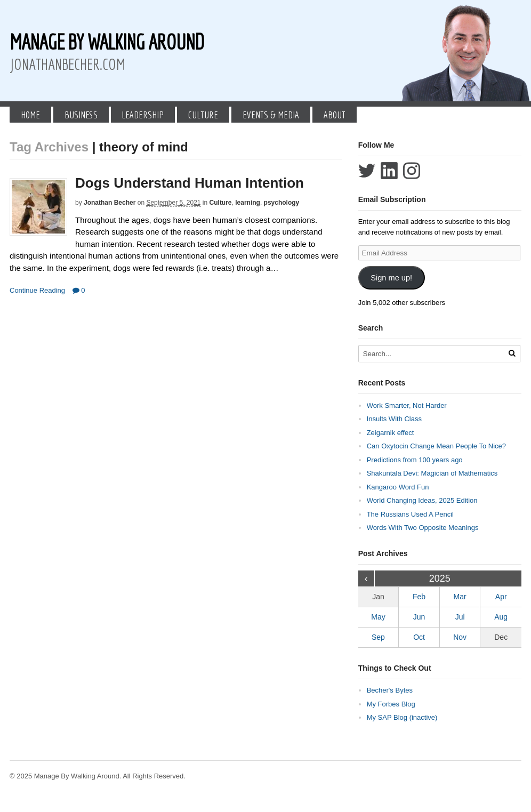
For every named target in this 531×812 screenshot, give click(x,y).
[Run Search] (512, 353)
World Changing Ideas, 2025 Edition (422, 500)
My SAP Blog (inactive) (402, 717)
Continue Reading (37, 290)
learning (248, 203)
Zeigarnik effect (391, 433)
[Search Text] (432, 354)
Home (30, 115)
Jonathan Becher (110, 203)
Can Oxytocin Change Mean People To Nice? (436, 446)
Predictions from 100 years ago (415, 460)
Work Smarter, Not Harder (407, 405)
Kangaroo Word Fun (398, 487)
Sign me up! (391, 278)
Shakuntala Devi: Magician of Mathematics (432, 473)
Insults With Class (394, 419)
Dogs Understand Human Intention (190, 183)
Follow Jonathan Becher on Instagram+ (412, 171)
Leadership (143, 115)
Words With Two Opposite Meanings (423, 528)
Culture (203, 115)
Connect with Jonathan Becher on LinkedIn (389, 171)
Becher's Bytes (390, 690)
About (335, 115)
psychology (282, 203)
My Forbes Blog (391, 704)
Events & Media (271, 115)
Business (81, 115)
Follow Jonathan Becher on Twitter (367, 171)
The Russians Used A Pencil (410, 514)
